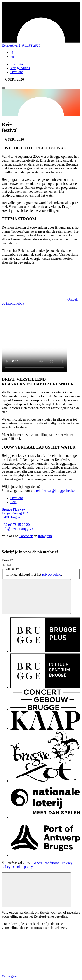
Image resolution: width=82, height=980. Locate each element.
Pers (14, 502)
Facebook (26, 536)
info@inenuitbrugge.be (18, 529)
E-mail (7, 560)
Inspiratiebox (20, 64)
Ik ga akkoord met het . (36, 574)
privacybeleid (51, 574)
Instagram (45, 536)
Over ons (17, 72)
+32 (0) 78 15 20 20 (16, 525)
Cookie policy (23, 867)
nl (12, 53)
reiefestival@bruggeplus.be (55, 491)
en (12, 57)
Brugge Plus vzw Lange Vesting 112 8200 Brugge (15, 513)
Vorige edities (20, 68)
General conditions (46, 863)
